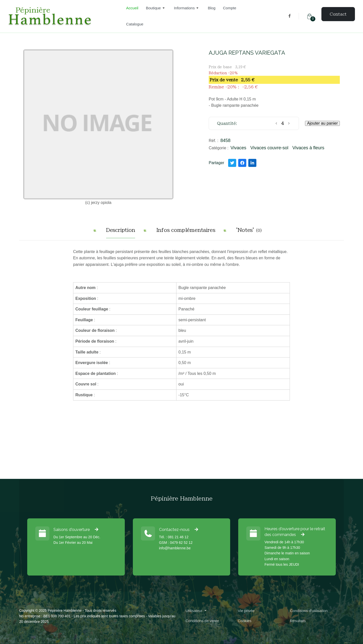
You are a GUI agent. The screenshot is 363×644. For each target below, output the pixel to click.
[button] (156, 8)
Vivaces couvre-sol (269, 148)
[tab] (121, 232)
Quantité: (227, 123)
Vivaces (238, 148)
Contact (338, 14)
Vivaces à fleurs (308, 148)
